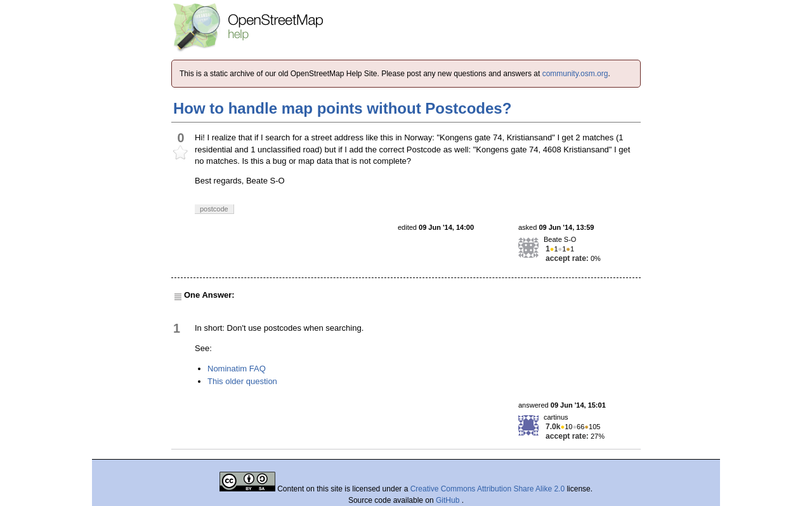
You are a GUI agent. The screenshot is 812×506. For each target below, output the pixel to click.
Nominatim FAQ (237, 369)
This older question (242, 381)
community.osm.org (575, 74)
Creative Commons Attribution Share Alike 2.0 (488, 489)
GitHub (449, 500)
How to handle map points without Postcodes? (342, 108)
